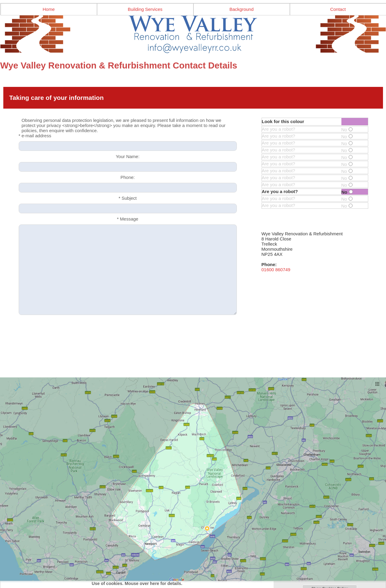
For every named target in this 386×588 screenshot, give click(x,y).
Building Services (145, 9)
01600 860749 (276, 270)
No (347, 130)
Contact (338, 9)
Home (49, 9)
